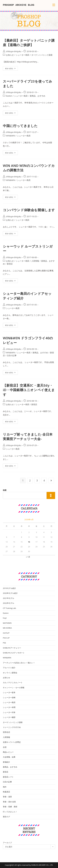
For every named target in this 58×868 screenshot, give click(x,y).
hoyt (5, 618)
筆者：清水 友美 (9, 802)
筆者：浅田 (7, 797)
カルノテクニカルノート (13, 682)
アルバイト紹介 (9, 668)
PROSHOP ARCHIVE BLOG (19, 5)
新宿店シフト (8, 777)
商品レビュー (8, 752)
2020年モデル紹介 (10, 593)
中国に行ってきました (20, 126)
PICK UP (6, 638)
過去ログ (6, 817)
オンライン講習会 (10, 673)
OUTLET (6, 633)
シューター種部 (9, 717)
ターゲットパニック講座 (42, 55)
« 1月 (28, 557)
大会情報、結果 (9, 757)
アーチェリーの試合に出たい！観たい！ (19, 663)
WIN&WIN (11, 136)
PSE (4, 643)
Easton (9, 96)
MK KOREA (7, 628)
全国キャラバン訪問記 (12, 742)
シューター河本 (9, 712)
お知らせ (10, 55)
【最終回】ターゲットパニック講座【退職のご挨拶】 (29, 43)
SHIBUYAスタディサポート (14, 653)
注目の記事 (12, 355)
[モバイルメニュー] (54, 5)
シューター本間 (9, 707)
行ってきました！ (10, 812)
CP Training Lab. (10, 608)
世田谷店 (6, 732)
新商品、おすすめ (38, 96)
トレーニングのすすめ (12, 727)
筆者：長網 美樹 (10, 807)
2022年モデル (9, 603)
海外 (5, 787)
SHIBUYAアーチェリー (12, 648)
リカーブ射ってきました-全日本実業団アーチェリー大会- (28, 437)
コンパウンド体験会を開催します (29, 210)
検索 (5, 490)
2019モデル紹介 (9, 588)
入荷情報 (35, 261)
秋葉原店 (6, 792)
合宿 (5, 747)
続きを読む (11, 69)
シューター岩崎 (9, 697)
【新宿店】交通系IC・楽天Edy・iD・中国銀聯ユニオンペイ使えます (29, 390)
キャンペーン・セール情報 (14, 688)
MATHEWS (7, 623)
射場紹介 (6, 762)
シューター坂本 (9, 692)
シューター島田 (23, 55)
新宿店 (10, 264)
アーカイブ (7, 843)
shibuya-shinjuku (14, 51)
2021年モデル (9, 598)
